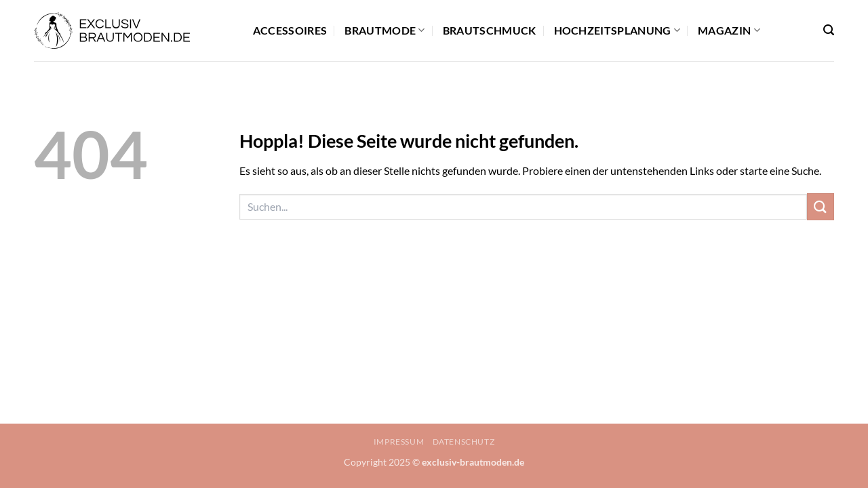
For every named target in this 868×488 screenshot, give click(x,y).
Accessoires (290, 30)
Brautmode (384, 30)
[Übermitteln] (821, 206)
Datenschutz (464, 442)
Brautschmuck (490, 30)
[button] (829, 30)
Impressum (399, 442)
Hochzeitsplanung (617, 30)
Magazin (729, 30)
